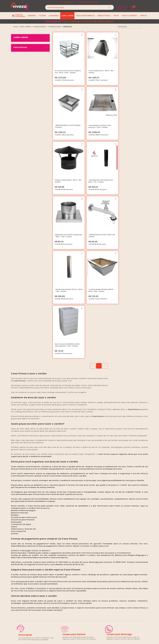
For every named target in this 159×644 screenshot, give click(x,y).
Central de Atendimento (89, 2)
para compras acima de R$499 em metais (79, 21)
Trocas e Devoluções (76, 549)
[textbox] (79, 7)
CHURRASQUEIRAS (39, 27)
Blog (70, 538)
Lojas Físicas (69, 2)
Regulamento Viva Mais (77, 554)
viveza (15, 27)
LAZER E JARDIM (25, 27)
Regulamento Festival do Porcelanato (82, 551)
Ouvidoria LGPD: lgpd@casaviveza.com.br (83, 559)
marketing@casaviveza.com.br (128, 541)
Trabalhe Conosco (75, 543)
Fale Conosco (122, 546)
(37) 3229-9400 (122, 538)
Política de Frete (74, 546)
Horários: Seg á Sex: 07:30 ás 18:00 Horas (131, 543)
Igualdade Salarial (75, 557)
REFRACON (67, 27)
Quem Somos (73, 541)
